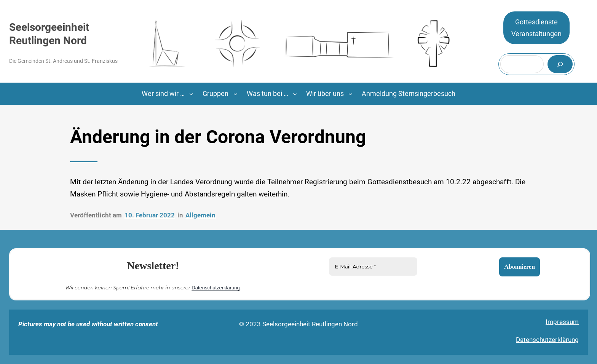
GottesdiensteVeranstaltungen (536, 28)
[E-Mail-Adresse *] (373, 267)
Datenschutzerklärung (215, 288)
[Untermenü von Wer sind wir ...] (191, 94)
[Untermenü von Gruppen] (235, 94)
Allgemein (200, 215)
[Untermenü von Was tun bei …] (295, 94)
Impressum (562, 322)
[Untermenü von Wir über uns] (350, 94)
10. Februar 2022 (150, 215)
